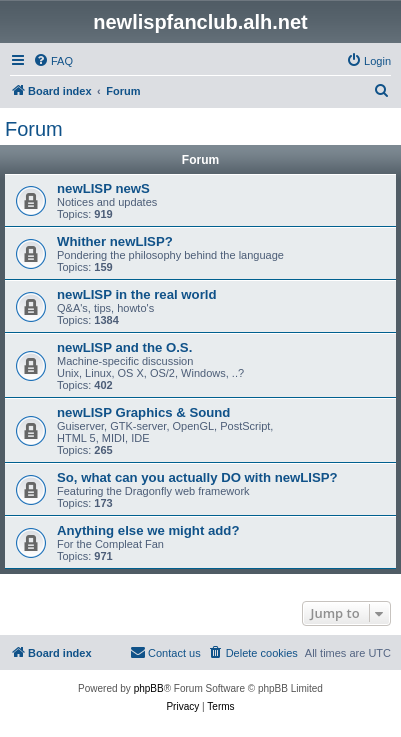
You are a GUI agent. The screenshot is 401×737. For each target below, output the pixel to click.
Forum (34, 129)
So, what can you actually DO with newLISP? (197, 477)
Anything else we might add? (148, 530)
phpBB (149, 688)
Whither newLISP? (115, 241)
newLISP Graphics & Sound (143, 412)
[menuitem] (53, 61)
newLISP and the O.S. (124, 347)
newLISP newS (103, 188)
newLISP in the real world (137, 294)
